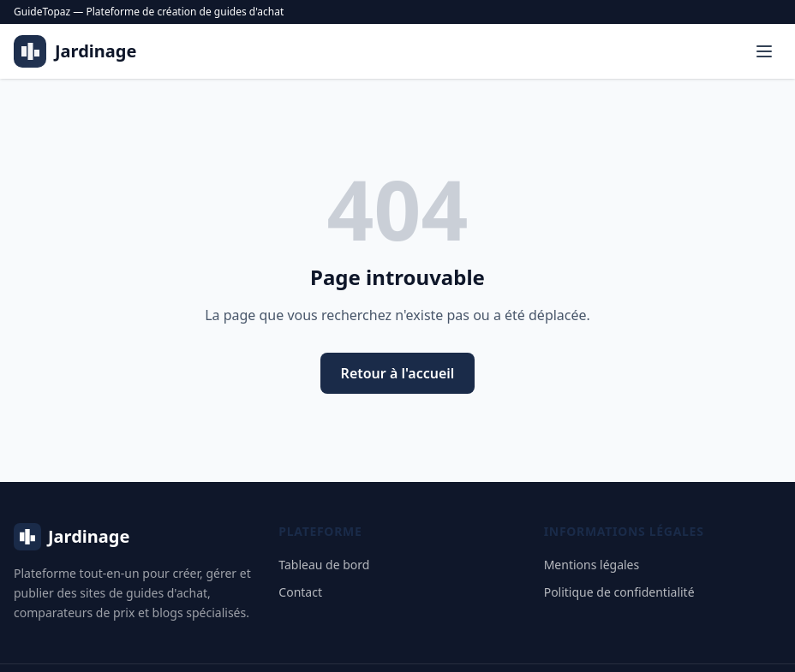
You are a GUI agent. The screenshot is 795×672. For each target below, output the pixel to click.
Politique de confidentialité (619, 592)
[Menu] (764, 51)
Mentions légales (592, 565)
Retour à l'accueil (398, 373)
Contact (300, 592)
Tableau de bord (324, 565)
